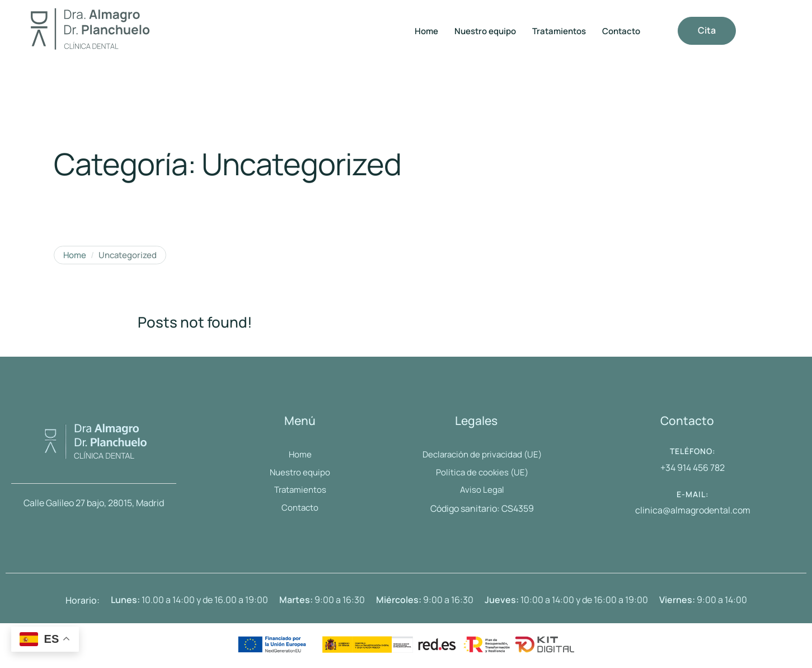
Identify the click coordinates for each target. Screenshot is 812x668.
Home (75, 255)
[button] (707, 31)
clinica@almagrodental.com (693, 510)
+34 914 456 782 (693, 468)
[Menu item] (426, 31)
